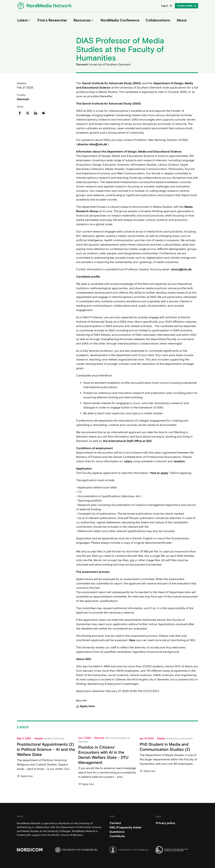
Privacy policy (166, 823)
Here (132, 640)
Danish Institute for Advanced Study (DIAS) (112, 83)
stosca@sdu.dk (181, 269)
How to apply (159, 473)
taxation (179, 461)
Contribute (117, 836)
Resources (84, 20)
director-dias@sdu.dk (92, 144)
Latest (24, 20)
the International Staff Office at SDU (127, 441)
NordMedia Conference (120, 20)
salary (128, 461)
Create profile (187, 6)
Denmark (23, 99)
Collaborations (158, 20)
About (182, 20)
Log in (167, 6)
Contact (115, 823)
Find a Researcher (52, 20)
